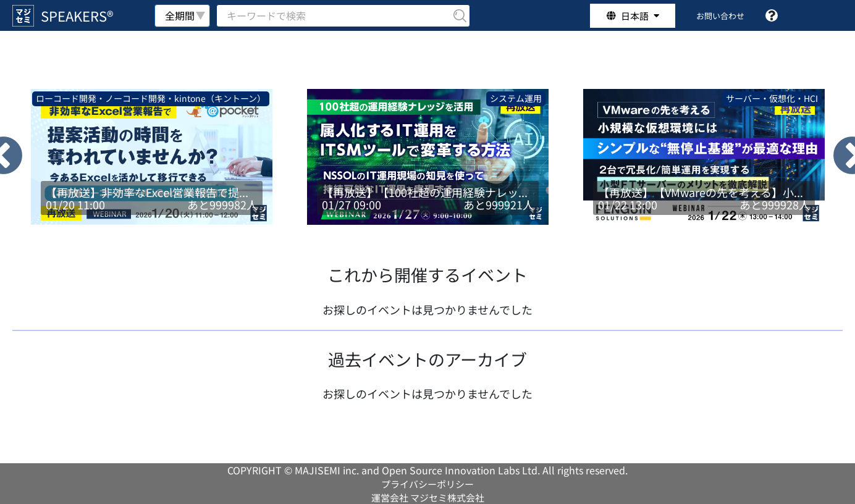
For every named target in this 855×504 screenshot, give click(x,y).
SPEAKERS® (77, 15)
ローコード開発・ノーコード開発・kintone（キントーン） (151, 98)
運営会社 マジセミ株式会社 (428, 498)
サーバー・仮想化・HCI (772, 98)
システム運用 (516, 98)
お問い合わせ (720, 16)
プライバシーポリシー (427, 484)
